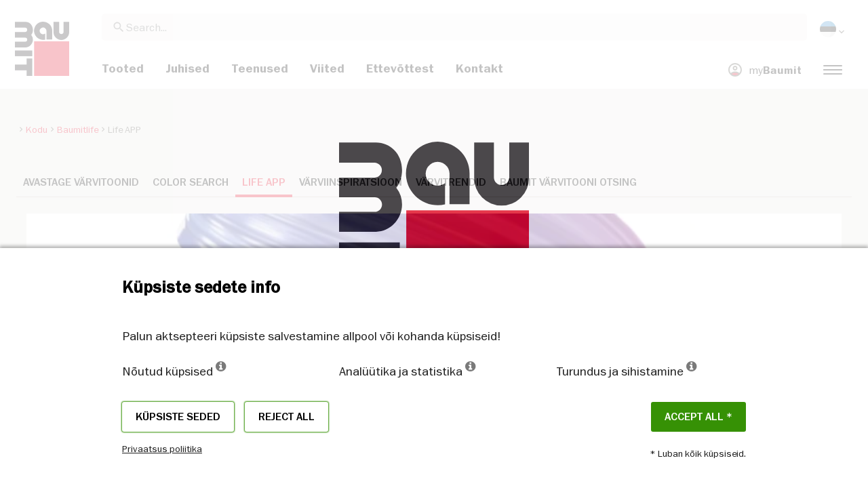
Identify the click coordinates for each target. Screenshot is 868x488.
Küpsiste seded (178, 417)
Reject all (287, 417)
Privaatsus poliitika (162, 449)
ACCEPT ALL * (698, 417)
